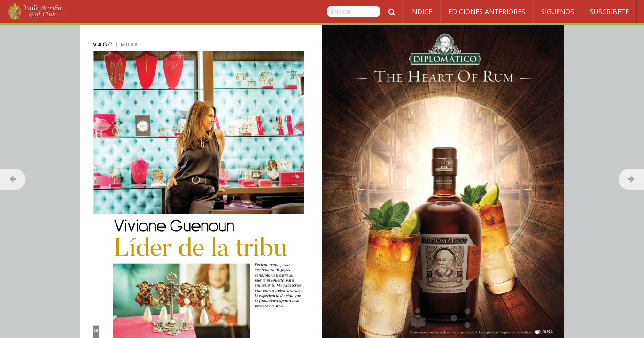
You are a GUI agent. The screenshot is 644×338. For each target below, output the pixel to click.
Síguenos (558, 12)
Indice (421, 12)
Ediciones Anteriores (487, 12)
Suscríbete (609, 12)
